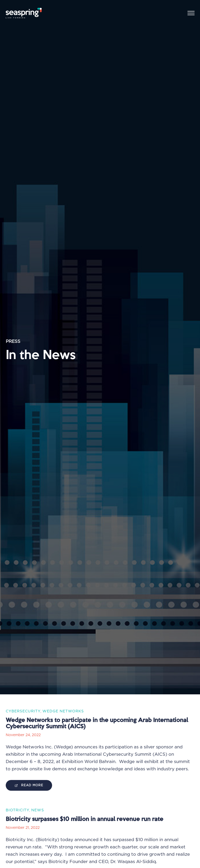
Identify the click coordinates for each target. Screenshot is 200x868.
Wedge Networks (63, 711)
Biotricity (18, 810)
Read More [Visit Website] (29, 785)
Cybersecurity (23, 711)
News (38, 810)
